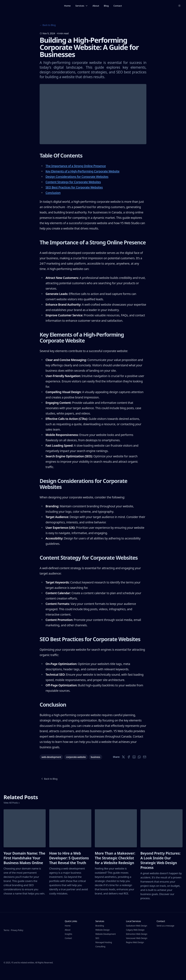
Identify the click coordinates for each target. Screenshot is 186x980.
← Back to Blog (48, 25)
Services (82, 6)
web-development (51, 768)
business (95, 768)
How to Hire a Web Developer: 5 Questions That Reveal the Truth (69, 869)
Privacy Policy (17, 937)
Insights (68, 945)
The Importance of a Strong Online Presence (76, 177)
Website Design (102, 941)
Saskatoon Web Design (137, 937)
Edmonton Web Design (137, 945)
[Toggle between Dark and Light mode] (179, 6)
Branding (100, 937)
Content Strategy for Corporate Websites (73, 193)
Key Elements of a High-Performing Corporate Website (83, 182)
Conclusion (53, 204)
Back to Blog (49, 790)
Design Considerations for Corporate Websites (77, 188)
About (96, 6)
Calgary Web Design (135, 941)
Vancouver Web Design (137, 949)
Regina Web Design (135, 953)
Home (67, 6)
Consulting (100, 958)
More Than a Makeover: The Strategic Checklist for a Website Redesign (115, 869)
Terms (6, 937)
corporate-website (76, 768)
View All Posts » (12, 814)
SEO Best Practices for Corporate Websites (74, 198)
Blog (106, 6)
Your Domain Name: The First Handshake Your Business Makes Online (24, 869)
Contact (118, 6)
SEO (97, 949)
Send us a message (165, 937)
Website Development (106, 945)
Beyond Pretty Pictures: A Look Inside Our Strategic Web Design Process (160, 872)
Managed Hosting (104, 953)
